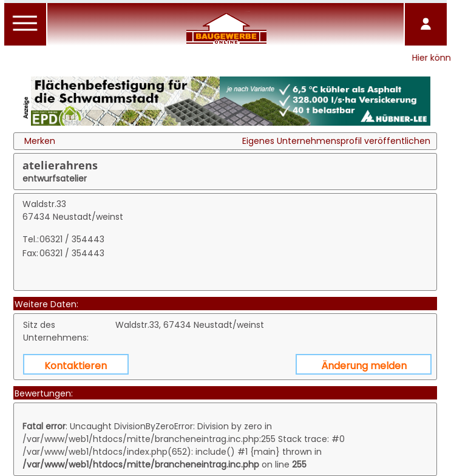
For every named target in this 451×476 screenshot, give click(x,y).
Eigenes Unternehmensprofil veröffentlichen (336, 141)
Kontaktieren (76, 366)
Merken (40, 141)
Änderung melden (364, 366)
